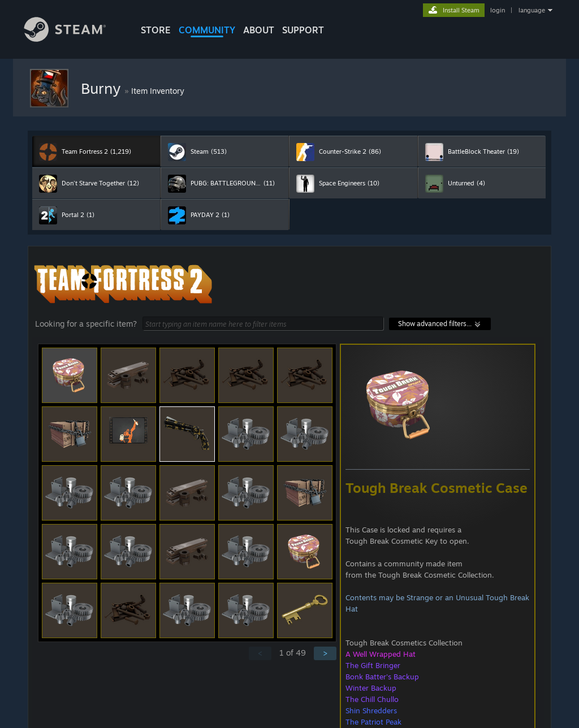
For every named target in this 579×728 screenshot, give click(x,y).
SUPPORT (303, 30)
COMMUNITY (207, 30)
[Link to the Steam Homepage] (74, 39)
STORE (156, 30)
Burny (103, 88)
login (498, 10)
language (532, 10)
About (259, 30)
